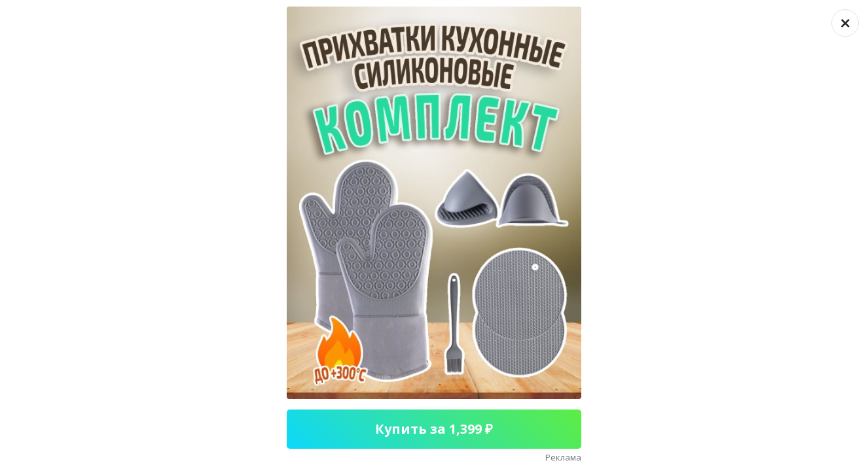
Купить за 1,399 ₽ (434, 429)
